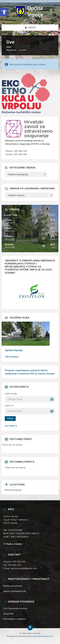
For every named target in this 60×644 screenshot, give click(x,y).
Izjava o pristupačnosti (14, 591)
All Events (11, 426)
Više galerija (12, 357)
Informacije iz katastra (14, 619)
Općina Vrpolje (14, 350)
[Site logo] (30, 18)
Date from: (11, 394)
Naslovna (11, 50)
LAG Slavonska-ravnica (15, 608)
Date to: (10, 406)
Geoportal (8, 614)
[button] (4, 12)
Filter (10, 418)
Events (23, 50)
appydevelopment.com (43, 636)
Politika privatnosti (13, 586)
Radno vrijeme (14, 544)
